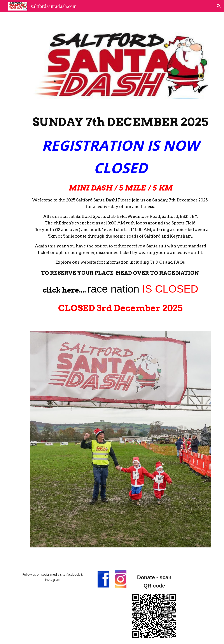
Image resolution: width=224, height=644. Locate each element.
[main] (120, 215)
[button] (219, 6)
